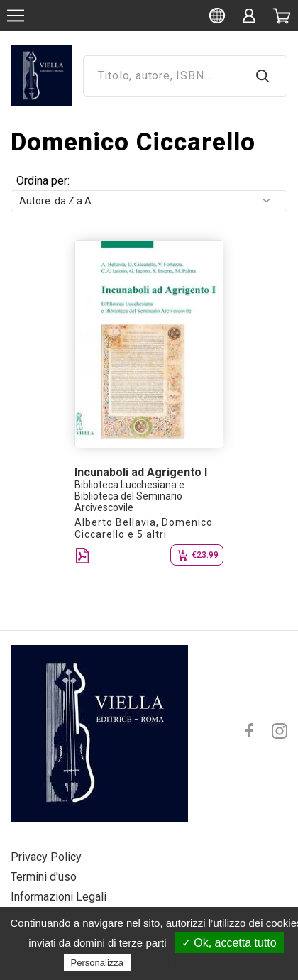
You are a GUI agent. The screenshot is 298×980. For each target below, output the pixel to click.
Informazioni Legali (59, 897)
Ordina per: (43, 181)
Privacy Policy (46, 857)
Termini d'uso (44, 877)
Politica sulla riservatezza (193, 962)
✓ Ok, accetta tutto (229, 943)
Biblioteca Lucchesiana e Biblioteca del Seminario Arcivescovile (129, 496)
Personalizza (97, 963)
